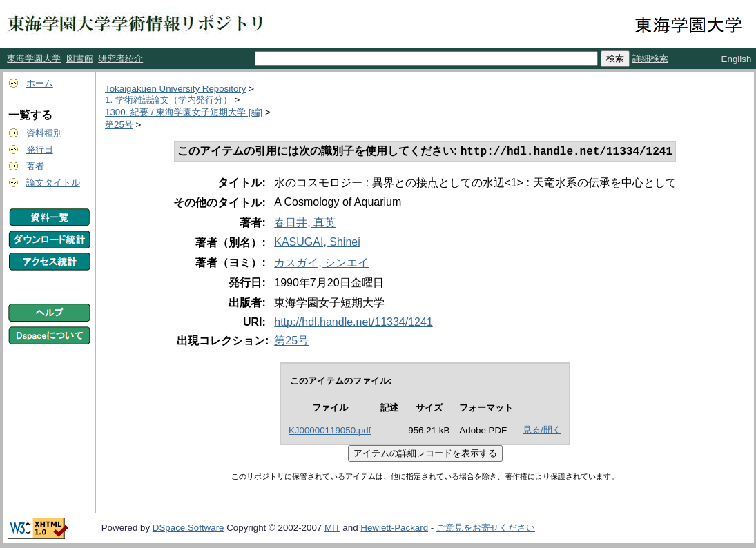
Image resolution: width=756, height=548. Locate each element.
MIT (332, 529)
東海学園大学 (34, 58)
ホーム (40, 83)
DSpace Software (188, 529)
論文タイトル (53, 183)
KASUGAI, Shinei (317, 243)
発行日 (40, 149)
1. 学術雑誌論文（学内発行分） (168, 100)
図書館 (80, 58)
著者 (35, 166)
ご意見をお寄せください (486, 529)
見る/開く (542, 431)
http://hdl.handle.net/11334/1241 (353, 323)
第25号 (119, 125)
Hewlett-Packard (394, 529)
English (737, 59)
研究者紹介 (120, 58)
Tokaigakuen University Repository (175, 89)
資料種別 (44, 133)
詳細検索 (650, 58)
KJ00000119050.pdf (330, 432)
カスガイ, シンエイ (321, 264)
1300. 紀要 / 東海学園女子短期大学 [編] (184, 112)
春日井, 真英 (305, 224)
